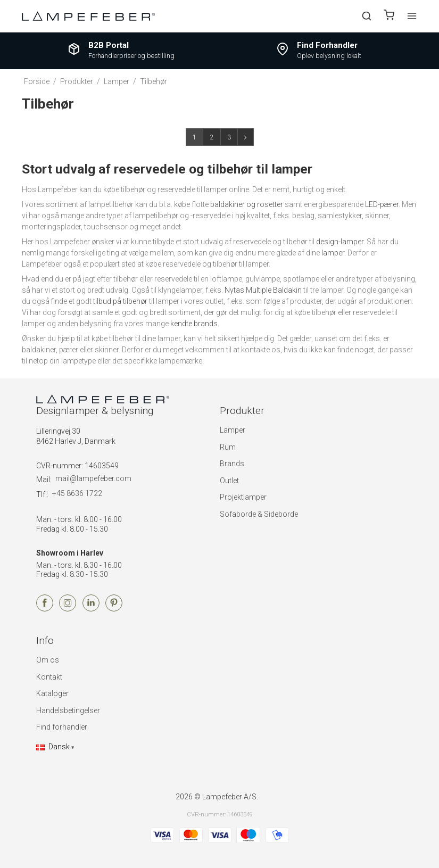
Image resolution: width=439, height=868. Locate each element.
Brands (232, 464)
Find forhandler (62, 727)
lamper (333, 253)
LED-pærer (382, 204)
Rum (228, 447)
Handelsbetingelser (68, 710)
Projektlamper (243, 497)
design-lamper (340, 242)
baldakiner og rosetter (247, 204)
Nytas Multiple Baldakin (263, 290)
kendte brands (194, 324)
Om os (48, 660)
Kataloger (52, 693)
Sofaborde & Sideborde (259, 514)
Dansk (53, 747)
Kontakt (49, 677)
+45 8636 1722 (77, 493)
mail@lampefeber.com (93, 478)
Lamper (233, 430)
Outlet (229, 481)
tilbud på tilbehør (120, 301)
